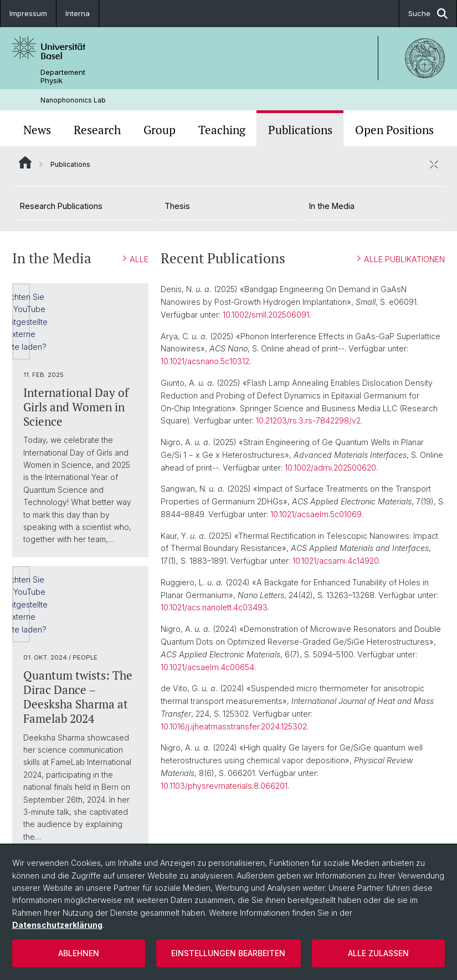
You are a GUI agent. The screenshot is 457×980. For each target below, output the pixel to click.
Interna (78, 13)
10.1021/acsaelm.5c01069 (316, 514)
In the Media (332, 206)
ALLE (136, 259)
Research (97, 130)
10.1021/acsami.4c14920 (336, 561)
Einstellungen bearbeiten (228, 953)
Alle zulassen (378, 953)
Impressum (28, 13)
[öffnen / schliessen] (434, 164)
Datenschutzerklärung (57, 925)
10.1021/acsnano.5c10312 (205, 361)
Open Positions (394, 130)
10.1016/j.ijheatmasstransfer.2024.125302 (234, 726)
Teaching (222, 130)
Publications (300, 130)
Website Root (25, 162)
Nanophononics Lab (73, 100)
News (37, 130)
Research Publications (61, 206)
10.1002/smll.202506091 (266, 315)
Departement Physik (63, 76)
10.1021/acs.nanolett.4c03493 (214, 607)
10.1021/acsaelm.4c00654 (207, 667)
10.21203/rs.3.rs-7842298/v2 (308, 420)
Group (160, 130)
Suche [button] (428, 14)
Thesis (177, 206)
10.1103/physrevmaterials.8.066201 (224, 786)
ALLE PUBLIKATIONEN (401, 259)
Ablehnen (79, 953)
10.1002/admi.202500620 (330, 468)
